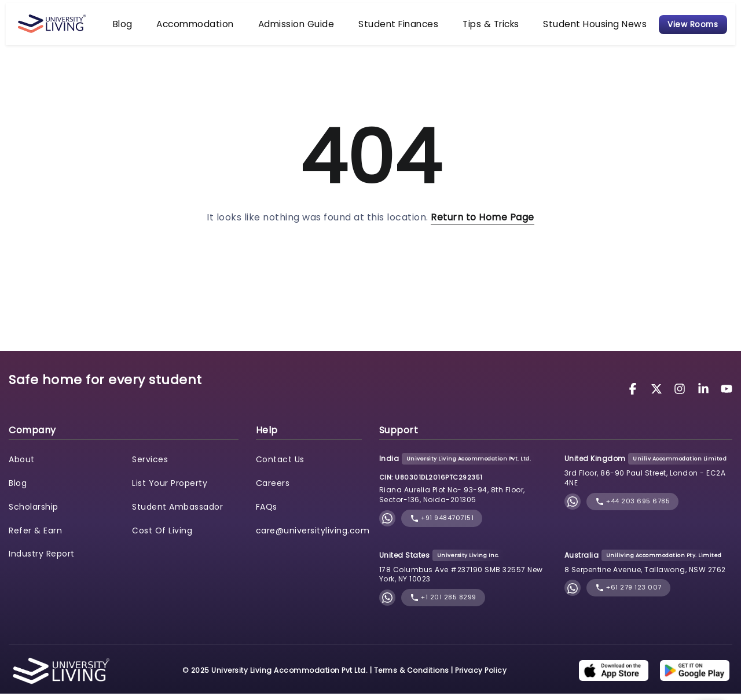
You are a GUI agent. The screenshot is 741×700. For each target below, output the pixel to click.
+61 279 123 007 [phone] (628, 594)
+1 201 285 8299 (443, 604)
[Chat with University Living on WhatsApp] (387, 524)
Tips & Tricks (468, 27)
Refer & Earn (35, 537)
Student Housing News (553, 27)
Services (150, 466)
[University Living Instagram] (681, 395)
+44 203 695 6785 (633, 508)
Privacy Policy (481, 677)
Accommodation (229, 27)
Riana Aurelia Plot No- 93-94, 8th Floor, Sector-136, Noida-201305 (452, 501)
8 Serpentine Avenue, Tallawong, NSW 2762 (645, 576)
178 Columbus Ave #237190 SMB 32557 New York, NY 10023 (461, 581)
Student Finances (395, 27)
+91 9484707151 (442, 524)
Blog (171, 27)
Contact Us (280, 466)
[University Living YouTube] (727, 395)
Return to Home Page (483, 224)
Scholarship (34, 513)
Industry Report (42, 561)
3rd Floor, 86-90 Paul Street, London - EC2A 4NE (645, 485)
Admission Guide (311, 27)
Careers (273, 489)
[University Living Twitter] (658, 395)
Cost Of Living (162, 537)
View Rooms (687, 27)
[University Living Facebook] (634, 395)
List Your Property (170, 489)
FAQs (267, 513)
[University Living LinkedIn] (705, 395)
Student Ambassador (177, 513)
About (22, 466)
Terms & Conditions (412, 677)
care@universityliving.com (313, 537)
